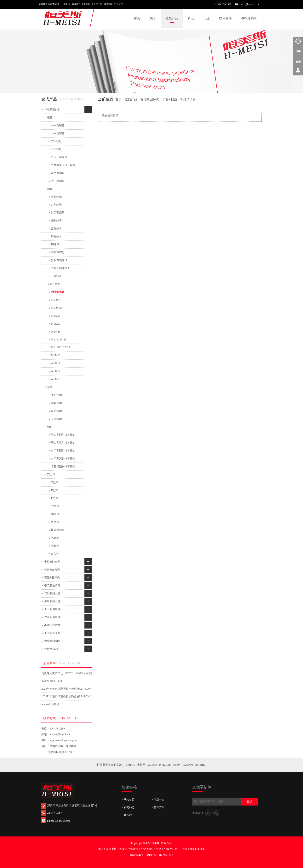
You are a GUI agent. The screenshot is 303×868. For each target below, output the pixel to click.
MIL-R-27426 (59, 340)
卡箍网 (141, 765)
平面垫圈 (56, 419)
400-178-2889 (225, 4)
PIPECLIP (165, 765)
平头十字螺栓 (59, 157)
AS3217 (55, 379)
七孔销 (55, 538)
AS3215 (55, 363)
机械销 (55, 522)
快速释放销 (58, 530)
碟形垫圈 (56, 411)
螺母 (50, 189)
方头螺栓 (56, 141)
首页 (137, 18)
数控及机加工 (52, 649)
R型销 (55, 498)
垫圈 (50, 387)
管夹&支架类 (52, 570)
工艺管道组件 (52, 609)
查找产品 (172, 18)
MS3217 (56, 324)
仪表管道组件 (52, 617)
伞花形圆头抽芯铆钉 (63, 466)
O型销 (55, 482)
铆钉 (50, 427)
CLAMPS (188, 765)
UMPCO (131, 765)
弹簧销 (55, 546)
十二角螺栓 (58, 181)
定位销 (55, 554)
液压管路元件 (52, 601)
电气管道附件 (52, 585)
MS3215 (56, 316)
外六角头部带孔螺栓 (63, 165)
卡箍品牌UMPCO (52, 681)
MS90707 (56, 300)
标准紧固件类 (150, 99)
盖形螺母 (56, 229)
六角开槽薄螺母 (60, 268)
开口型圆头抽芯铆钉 (63, 435)
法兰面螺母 (58, 213)
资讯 (191, 18)
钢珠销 (55, 514)
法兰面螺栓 (58, 173)
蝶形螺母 (56, 236)
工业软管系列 (52, 633)
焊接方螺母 (58, 252)
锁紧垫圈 (56, 403)
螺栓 (50, 118)
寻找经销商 (249, 18)
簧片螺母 (56, 197)
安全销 (51, 474)
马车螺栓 (56, 149)
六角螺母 (56, 205)
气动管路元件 (52, 593)
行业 (207, 18)
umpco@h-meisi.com (249, 4)
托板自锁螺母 (59, 260)
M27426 (56, 332)
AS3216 (55, 371)
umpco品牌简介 (50, 704)
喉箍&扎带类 (52, 578)
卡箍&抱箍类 (52, 562)
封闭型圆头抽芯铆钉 (63, 451)
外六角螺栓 (58, 133)
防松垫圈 (56, 395)
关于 (153, 18)
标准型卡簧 (188, 99)
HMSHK (200, 765)
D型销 (55, 490)
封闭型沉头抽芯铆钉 (63, 459)
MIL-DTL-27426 (60, 348)
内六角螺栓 (58, 125)
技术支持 (226, 18)
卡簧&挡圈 (170, 99)
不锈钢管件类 (52, 625)
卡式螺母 (56, 276)
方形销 (55, 506)
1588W (177, 765)
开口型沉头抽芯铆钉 (63, 443)
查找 (249, 802)
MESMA (152, 765)
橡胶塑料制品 (52, 641)
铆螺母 (55, 244)
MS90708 (56, 308)
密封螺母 (56, 221)
